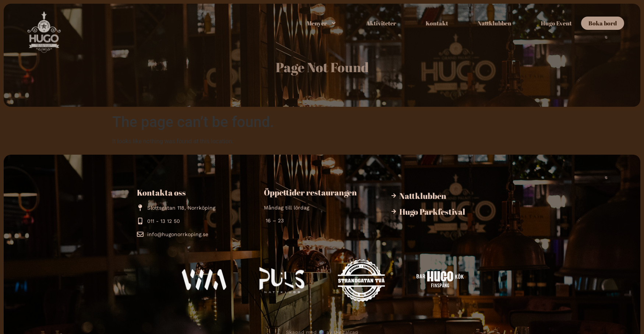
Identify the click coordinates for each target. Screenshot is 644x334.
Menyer (341, 23)
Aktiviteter (400, 23)
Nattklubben (513, 23)
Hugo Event (575, 23)
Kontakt (456, 23)
